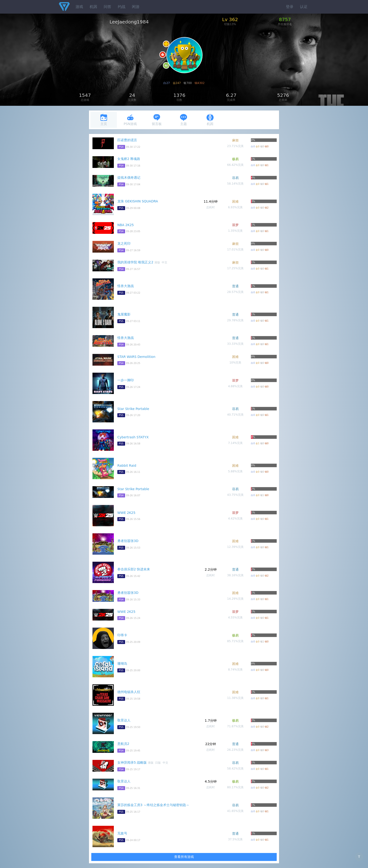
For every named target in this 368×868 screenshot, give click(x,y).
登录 (290, 7)
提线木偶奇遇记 (129, 178)
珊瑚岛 (122, 663)
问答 (107, 7)
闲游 (136, 7)
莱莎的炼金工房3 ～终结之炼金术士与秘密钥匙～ (153, 805)
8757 (285, 19)
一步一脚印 (126, 380)
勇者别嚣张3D (128, 541)
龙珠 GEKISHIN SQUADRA (138, 201)
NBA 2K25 (126, 225)
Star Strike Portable (133, 409)
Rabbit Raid (127, 466)
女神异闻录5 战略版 (132, 762)
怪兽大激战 (126, 286)
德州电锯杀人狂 (129, 692)
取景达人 (124, 720)
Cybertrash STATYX (133, 437)
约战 (122, 7)
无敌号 (122, 833)
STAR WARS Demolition (136, 357)
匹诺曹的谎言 (127, 140)
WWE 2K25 (126, 513)
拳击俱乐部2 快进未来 (134, 569)
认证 (304, 7)
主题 (184, 120)
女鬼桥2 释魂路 (129, 159)
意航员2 (123, 744)
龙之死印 (124, 243)
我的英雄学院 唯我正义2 (135, 262)
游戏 (79, 7)
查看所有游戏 (184, 857)
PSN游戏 (130, 120)
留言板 (157, 120)
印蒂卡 (122, 635)
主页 (104, 120)
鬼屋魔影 (124, 314)
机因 (93, 7)
